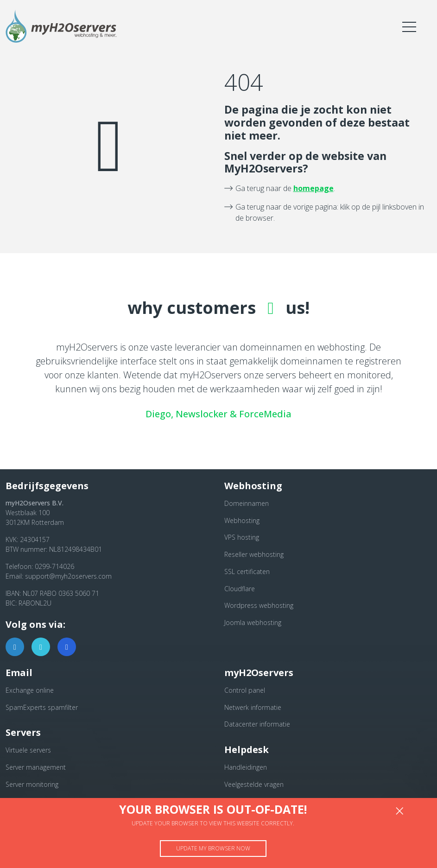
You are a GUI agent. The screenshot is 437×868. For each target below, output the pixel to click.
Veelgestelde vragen (254, 784)
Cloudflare (240, 589)
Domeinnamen (247, 503)
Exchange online (30, 690)
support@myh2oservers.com (68, 576)
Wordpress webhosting (259, 605)
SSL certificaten (247, 571)
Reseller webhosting (254, 554)
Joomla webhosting (253, 622)
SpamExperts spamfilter (42, 707)
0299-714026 (54, 566)
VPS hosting (242, 537)
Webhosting (242, 520)
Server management (36, 767)
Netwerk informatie (253, 707)
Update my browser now (213, 848)
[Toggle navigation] (409, 26)
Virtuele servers (28, 750)
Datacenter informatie (257, 724)
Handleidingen (246, 767)
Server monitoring (32, 784)
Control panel (245, 690)
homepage (313, 188)
